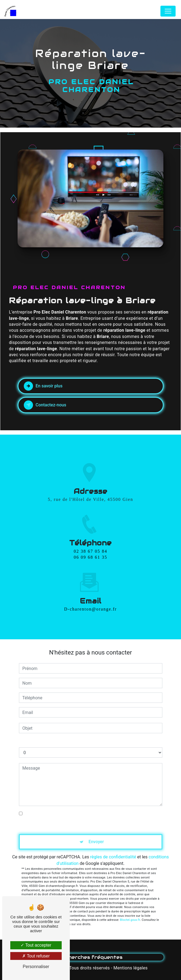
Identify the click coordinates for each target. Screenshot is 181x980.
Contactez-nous (45, 405)
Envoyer (96, 842)
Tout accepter (36, 945)
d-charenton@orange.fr (91, 599)
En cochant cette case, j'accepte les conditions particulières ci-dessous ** (92, 817)
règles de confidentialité (113, 857)
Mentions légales (130, 968)
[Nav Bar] (168, 11)
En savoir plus (43, 386)
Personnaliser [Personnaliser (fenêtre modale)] (36, 967)
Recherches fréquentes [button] (91, 957)
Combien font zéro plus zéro (46, 742)
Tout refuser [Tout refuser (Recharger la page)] (36, 956)
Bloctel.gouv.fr (130, 920)
